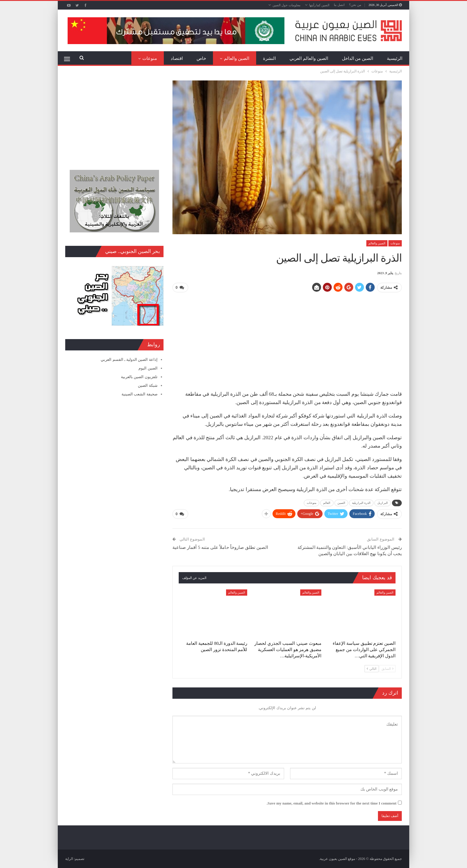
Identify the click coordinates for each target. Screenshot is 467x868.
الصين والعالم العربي (309, 58)
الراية (69, 859)
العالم (327, 503)
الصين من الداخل (358, 58)
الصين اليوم (148, 368)
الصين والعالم (237, 58)
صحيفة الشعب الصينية (140, 394)
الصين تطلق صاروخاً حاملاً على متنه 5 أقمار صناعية (220, 547)
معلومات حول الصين (287, 5)
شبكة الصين (148, 385)
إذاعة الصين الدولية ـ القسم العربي (129, 360)
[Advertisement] (287, 339)
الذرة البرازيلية (361, 503)
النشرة (269, 58)
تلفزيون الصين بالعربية (139, 377)
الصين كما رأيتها (319, 5)
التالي (372, 669)
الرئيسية (395, 58)
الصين (341, 503)
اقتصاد (177, 58)
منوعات (150, 58)
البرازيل (383, 503)
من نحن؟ (355, 5)
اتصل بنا (339, 5)
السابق (387, 669)
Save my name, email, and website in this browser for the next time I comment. (331, 803)
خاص (201, 58)
